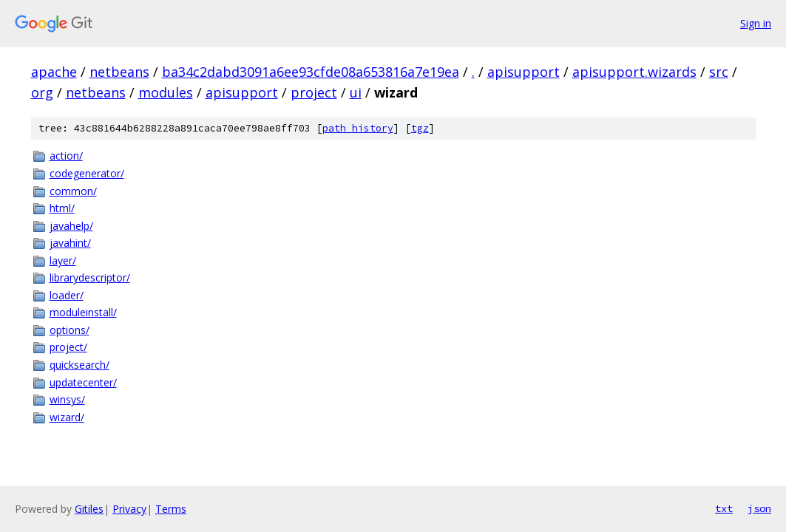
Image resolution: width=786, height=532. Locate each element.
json (759, 508)
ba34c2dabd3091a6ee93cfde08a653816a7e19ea (311, 72)
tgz (420, 128)
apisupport (524, 72)
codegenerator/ (87, 173)
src (719, 72)
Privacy (129, 509)
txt (724, 508)
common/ (73, 191)
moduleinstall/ (83, 312)
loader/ (67, 295)
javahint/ (70, 243)
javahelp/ (71, 226)
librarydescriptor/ (90, 277)
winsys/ (67, 399)
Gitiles (89, 509)
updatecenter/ (83, 382)
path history (358, 128)
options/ (70, 330)
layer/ (63, 260)
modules (166, 92)
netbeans (119, 72)
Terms (171, 509)
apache (54, 72)
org (42, 92)
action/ (66, 156)
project (314, 92)
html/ (62, 208)
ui (356, 92)
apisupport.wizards (634, 72)
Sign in (756, 23)
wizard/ (67, 417)
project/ (68, 347)
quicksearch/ (79, 365)
